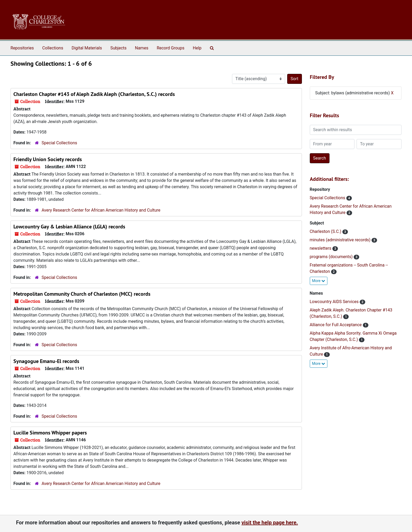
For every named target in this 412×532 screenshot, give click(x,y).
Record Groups (170, 48)
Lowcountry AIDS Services (335, 302)
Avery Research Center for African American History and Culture (101, 210)
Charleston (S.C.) (326, 231)
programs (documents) (332, 257)
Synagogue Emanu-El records (46, 361)
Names (142, 48)
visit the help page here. (270, 523)
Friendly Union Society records (48, 159)
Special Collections (59, 143)
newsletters (321, 248)
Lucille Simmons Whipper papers (50, 433)
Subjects (118, 48)
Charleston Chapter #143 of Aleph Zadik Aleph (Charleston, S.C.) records (94, 94)
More (319, 281)
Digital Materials (87, 48)
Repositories (22, 48)
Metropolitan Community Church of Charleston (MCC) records (82, 294)
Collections (53, 48)
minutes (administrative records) (341, 240)
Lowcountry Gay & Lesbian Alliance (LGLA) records (69, 227)
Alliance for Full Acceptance (336, 325)
